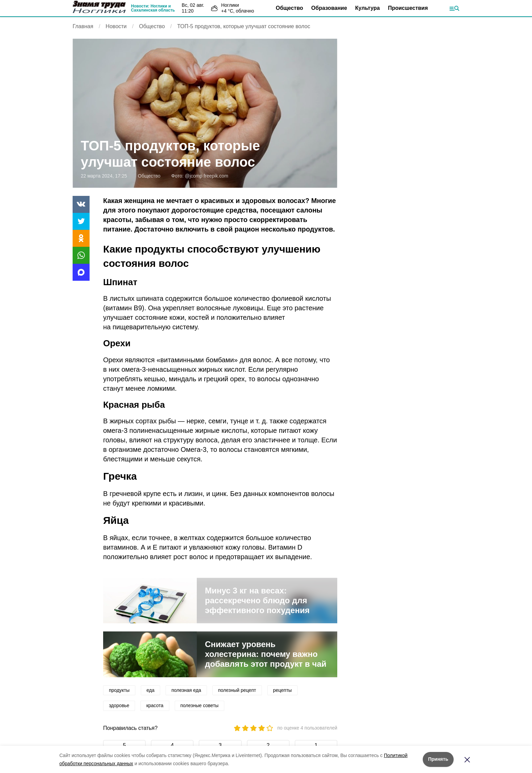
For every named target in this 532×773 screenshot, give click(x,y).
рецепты (282, 690)
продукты (119, 690)
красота (155, 705)
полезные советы (200, 705)
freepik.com (216, 176)
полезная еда (186, 690)
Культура (368, 8)
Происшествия (408, 8)
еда (150, 690)
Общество (290, 8)
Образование (329, 8)
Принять (438, 759)
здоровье (119, 705)
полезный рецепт (237, 690)
